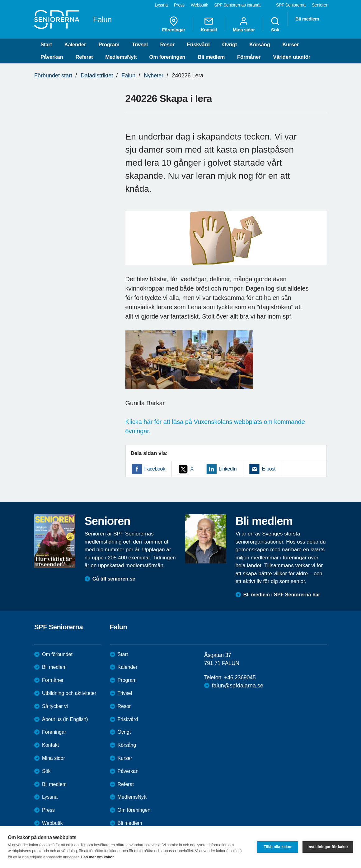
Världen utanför (292, 57)
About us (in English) (65, 719)
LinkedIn (228, 469)
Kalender (75, 45)
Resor (167, 45)
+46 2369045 (240, 677)
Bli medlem (211, 57)
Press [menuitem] (179, 5)
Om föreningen (167, 57)
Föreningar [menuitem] (174, 24)
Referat (84, 57)
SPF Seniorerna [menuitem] (291, 5)
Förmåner (249, 57)
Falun (128, 76)
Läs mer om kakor (98, 857)
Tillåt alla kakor (278, 847)
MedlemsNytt (121, 57)
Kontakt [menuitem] (209, 24)
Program (109, 45)
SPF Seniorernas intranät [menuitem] (237, 5)
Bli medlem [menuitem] (307, 19)
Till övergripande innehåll (0, 0)
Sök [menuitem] (275, 24)
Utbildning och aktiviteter (69, 693)
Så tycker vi (55, 706)
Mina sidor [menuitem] (244, 24)
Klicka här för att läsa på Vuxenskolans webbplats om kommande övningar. (215, 426)
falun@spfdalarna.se (238, 686)
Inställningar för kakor (328, 847)
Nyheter (154, 76)
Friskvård (198, 45)
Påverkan (52, 57)
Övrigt (230, 45)
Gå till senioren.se (114, 579)
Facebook (155, 469)
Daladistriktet (97, 76)
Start (46, 45)
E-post (269, 469)
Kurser (290, 45)
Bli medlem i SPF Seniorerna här (282, 595)
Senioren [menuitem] (320, 5)
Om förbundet (57, 654)
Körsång (260, 45)
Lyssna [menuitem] (161, 5)
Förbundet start (53, 76)
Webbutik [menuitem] (199, 5)
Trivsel (140, 45)
